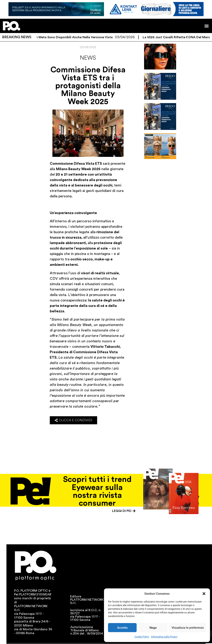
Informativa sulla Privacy (164, 637)
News (88, 58)
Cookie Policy (142, 637)
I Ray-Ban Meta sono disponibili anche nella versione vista (72, 37)
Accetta (122, 628)
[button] (204, 594)
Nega (153, 628)
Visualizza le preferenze (188, 628)
